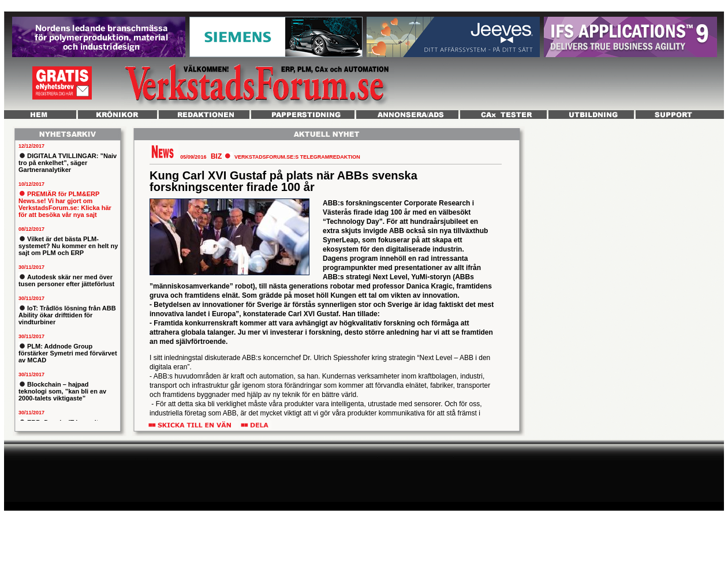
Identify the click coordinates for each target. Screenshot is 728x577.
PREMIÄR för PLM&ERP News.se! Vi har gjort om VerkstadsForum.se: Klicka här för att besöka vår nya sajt (65, 204)
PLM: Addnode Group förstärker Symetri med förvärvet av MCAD (68, 353)
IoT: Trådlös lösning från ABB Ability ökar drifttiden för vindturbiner (67, 315)
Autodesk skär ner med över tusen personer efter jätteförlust (66, 280)
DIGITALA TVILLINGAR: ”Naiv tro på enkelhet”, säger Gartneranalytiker (68, 163)
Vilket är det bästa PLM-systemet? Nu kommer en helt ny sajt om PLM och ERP (68, 246)
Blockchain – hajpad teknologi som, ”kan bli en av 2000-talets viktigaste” (62, 391)
